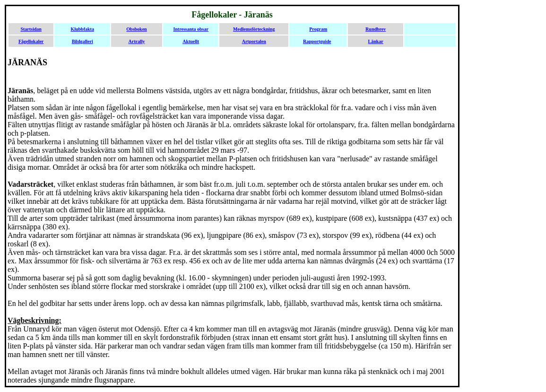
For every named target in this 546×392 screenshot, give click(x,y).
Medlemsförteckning (254, 29)
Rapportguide (317, 41)
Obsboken (136, 29)
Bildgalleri (82, 41)
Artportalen (254, 41)
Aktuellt (191, 41)
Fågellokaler (31, 41)
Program (318, 29)
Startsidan (31, 29)
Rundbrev (376, 29)
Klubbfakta (82, 29)
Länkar (376, 41)
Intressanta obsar (191, 29)
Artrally (136, 41)
